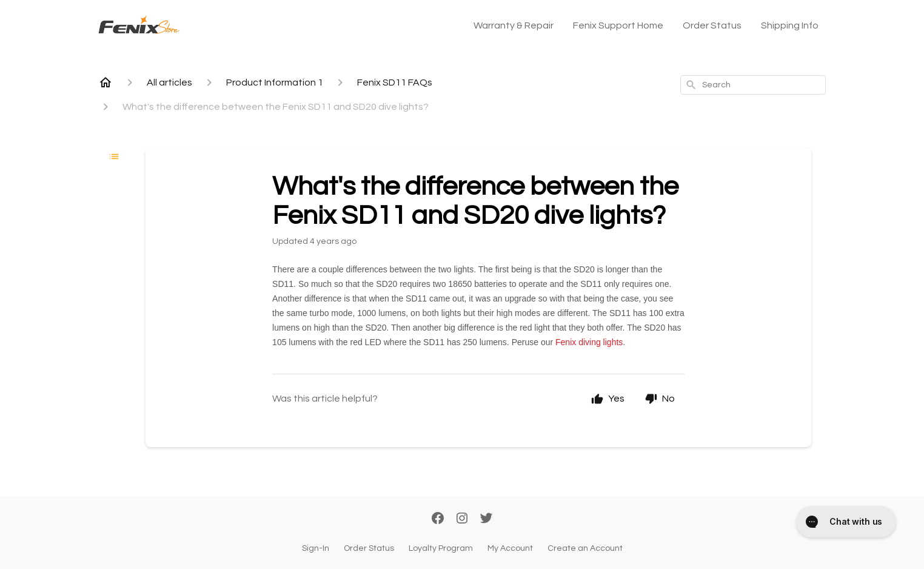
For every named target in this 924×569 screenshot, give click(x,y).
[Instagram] (462, 519)
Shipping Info (790, 25)
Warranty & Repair (514, 25)
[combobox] (753, 85)
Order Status (712, 25)
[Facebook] (438, 519)
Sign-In (316, 548)
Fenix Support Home (618, 25)
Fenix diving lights (589, 342)
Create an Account (585, 548)
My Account (510, 548)
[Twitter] (486, 519)
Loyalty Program (441, 548)
